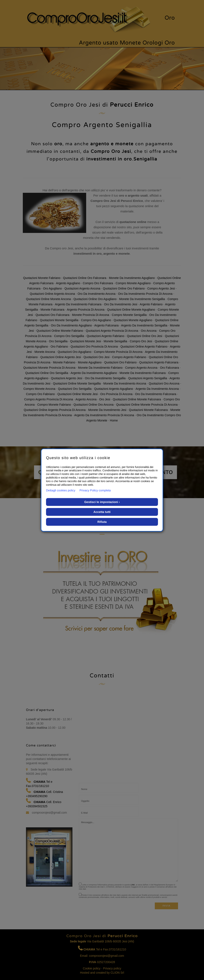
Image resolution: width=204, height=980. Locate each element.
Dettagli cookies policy (61, 490)
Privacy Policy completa (95, 490)
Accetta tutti (102, 512)
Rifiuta (102, 522)
